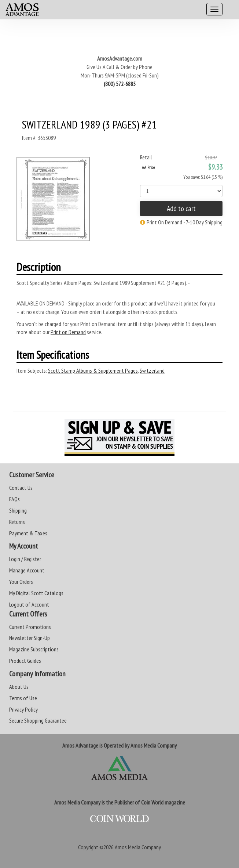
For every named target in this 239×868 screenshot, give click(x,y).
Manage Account (27, 570)
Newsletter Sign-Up (30, 638)
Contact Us (21, 488)
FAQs (14, 499)
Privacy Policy (23, 709)
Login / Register (25, 559)
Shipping (18, 510)
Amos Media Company (138, 847)
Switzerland (152, 370)
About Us (19, 687)
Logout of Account (29, 604)
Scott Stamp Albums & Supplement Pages (93, 370)
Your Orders (21, 582)
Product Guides (25, 661)
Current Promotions (30, 627)
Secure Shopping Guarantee (38, 720)
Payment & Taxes (28, 533)
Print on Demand (68, 332)
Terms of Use (23, 698)
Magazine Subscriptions (34, 649)
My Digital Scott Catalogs (36, 593)
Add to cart (181, 209)
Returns (17, 522)
